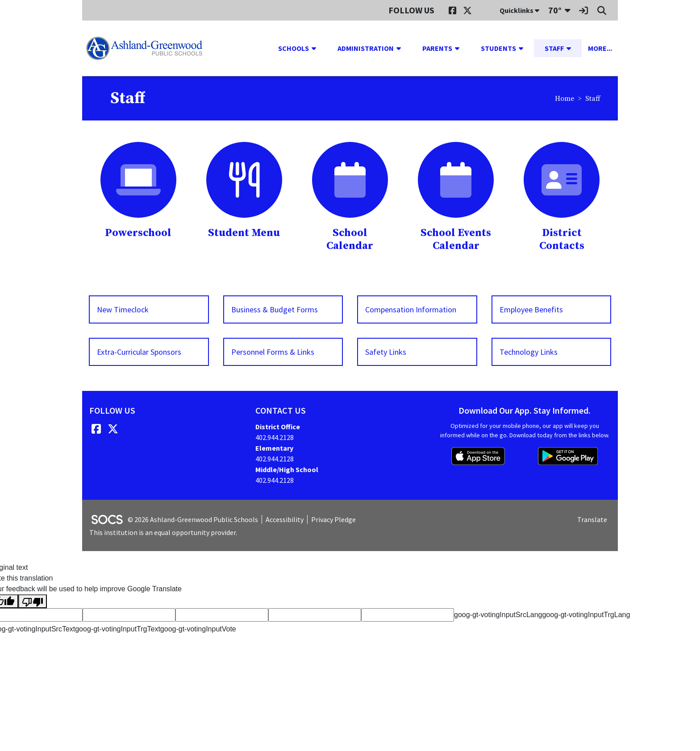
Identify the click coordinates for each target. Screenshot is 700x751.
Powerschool (138, 233)
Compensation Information (411, 309)
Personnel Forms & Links (273, 352)
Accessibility (285, 519)
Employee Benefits (531, 309)
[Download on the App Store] (478, 456)
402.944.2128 (275, 437)
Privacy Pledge (333, 519)
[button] (317, 48)
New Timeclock (123, 309)
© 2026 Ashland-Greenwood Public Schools (193, 519)
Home (565, 99)
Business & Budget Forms (275, 309)
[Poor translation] (33, 601)
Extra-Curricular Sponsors (139, 352)
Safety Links (386, 352)
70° (555, 10)
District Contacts (562, 239)
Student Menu (244, 233)
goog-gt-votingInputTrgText (118, 629)
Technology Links (529, 352)
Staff (593, 99)
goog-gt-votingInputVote (198, 629)
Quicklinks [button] (519, 10)
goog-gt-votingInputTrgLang (586, 615)
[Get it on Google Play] (568, 456)
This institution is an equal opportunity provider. (163, 532)
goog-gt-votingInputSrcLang (498, 615)
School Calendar (350, 239)
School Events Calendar (456, 239)
